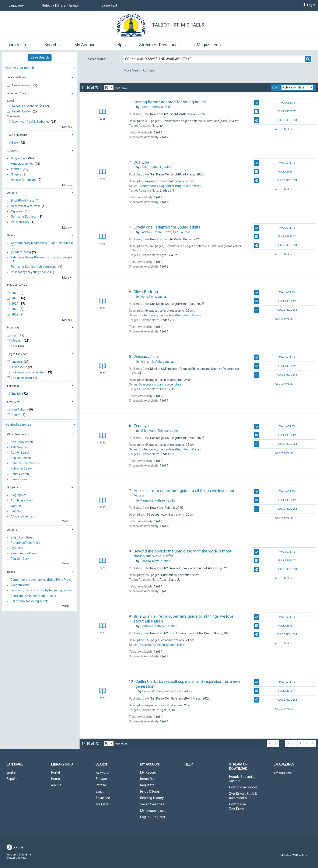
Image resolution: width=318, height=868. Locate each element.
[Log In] (304, 5)
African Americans (24, 180)
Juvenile (17, 362)
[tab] (40, 67)
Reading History (152, 798)
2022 (15, 314)
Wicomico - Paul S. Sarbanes (31, 122)
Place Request (275, 120)
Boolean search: (96, 59)
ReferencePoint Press (26, 206)
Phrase (101, 785)
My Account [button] (88, 45)
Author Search (20, 453)
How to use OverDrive (237, 806)
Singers (16, 174)
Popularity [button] (13, 327)
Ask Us (56, 785)
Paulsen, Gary (20, 222)
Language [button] (13, 386)
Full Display (275, 111)
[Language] (16, 6)
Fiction (16, 415)
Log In (311, 5)
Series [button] (11, 235)
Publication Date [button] (17, 285)
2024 (15, 304)
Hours (55, 779)
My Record (148, 772)
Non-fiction (19, 409)
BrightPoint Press (23, 201)
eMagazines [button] (208, 45)
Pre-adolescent (22, 378)
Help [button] (120, 45)
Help (189, 764)
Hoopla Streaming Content (242, 779)
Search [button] (53, 45)
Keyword (102, 772)
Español (12, 779)
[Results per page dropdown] (109, 88)
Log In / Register (153, 817)
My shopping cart (153, 811)
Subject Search (21, 458)
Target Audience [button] (17, 354)
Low (15, 346)
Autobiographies (22, 164)
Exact (99, 792)
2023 (15, 309)
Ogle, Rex (17, 211)
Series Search (20, 479)
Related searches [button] (18, 424)
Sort (275, 88)
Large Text (109, 5)
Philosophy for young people (30, 272)
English (17, 394)
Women (16, 169)
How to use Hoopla (243, 787)
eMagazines (283, 772)
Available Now (21, 85)
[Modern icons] (21, 252)
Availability (275, 103)
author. (155, 107)
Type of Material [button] (17, 135)
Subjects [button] (13, 151)
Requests (147, 785)
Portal (55, 772)
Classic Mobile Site (294, 855)
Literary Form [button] (15, 402)
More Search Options (139, 70)
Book (15, 143)
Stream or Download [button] (160, 45)
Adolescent (19, 367)
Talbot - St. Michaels (178, 25)
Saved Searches (152, 804)
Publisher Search (22, 469)
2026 (15, 293)
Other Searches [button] (17, 434)
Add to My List (284, 129)
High (15, 335)
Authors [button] (12, 193)
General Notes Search (25, 463)
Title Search (19, 447)
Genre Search (20, 474)
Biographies (19, 158)
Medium (17, 341)
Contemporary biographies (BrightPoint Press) (42, 243)
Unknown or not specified (29, 372)
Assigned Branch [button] (18, 93)
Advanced (103, 798)
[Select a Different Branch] (62, 6)
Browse (101, 779)
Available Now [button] (16, 77)
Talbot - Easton (22, 111)
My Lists (102, 804)
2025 (15, 298)
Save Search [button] (40, 57)
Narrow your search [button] (20, 68)
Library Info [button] (19, 45)
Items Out (147, 779)
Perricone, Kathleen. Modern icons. (34, 267)
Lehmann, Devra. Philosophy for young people (42, 258)
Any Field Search (22, 442)
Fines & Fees (150, 792)
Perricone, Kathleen (24, 217)
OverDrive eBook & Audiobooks (243, 796)
